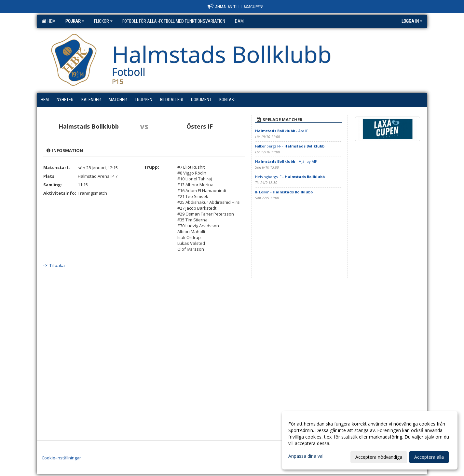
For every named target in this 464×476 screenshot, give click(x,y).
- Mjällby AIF (286, 161)
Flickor (103, 21)
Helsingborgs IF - (290, 177)
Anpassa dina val (306, 456)
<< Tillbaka (54, 265)
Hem (49, 21)
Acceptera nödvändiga (379, 457)
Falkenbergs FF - (290, 146)
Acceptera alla (429, 457)
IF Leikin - (284, 192)
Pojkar (75, 21)
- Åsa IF (282, 131)
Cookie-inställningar (61, 458)
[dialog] (370, 440)
